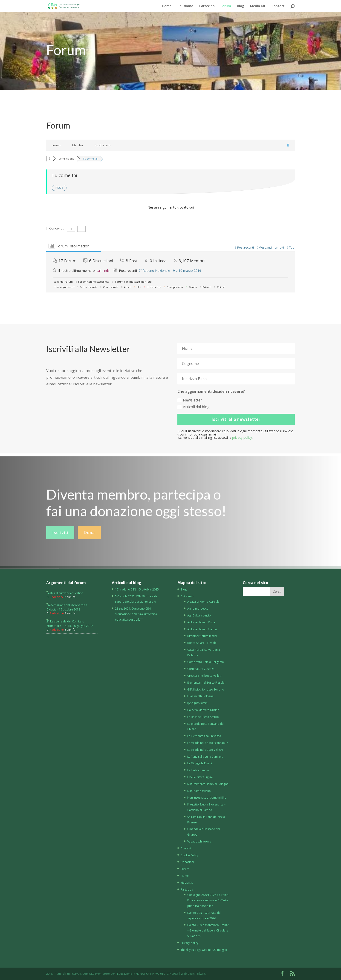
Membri (78, 145)
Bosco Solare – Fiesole (202, 643)
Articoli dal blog (194, 407)
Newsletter (190, 400)
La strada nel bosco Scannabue (208, 743)
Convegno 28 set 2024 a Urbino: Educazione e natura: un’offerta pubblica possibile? (208, 900)
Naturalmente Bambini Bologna (208, 784)
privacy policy (242, 437)
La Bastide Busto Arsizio (203, 717)
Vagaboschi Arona (199, 841)
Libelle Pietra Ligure (200, 777)
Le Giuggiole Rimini (200, 763)
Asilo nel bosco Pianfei (202, 629)
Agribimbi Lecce (198, 609)
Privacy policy (189, 943)
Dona (89, 542)
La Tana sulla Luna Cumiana (205, 757)
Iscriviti (60, 542)
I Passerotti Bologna (200, 696)
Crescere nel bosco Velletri (205, 676)
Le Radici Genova (198, 770)
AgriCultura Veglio (199, 615)
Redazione (57, 597)
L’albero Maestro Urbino (203, 710)
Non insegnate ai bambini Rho (207, 798)
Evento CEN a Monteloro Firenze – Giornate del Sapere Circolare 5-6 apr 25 (208, 930)
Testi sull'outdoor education (65, 593)
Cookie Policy (189, 855)
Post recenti (103, 145)
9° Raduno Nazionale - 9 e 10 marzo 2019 (170, 271)
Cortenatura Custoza (201, 669)
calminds (103, 271)
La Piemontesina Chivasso (204, 736)
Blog (241, 6)
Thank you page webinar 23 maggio (204, 950)
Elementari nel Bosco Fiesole (206, 683)
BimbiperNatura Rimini (202, 636)
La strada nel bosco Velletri (205, 750)
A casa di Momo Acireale (203, 602)
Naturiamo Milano (199, 791)
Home (167, 6)
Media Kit (258, 6)
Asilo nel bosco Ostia (201, 622)
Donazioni (187, 862)
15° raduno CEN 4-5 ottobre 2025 (137, 589)
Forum (226, 6)
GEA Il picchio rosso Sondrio (206, 689)
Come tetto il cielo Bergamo (206, 662)
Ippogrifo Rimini (198, 703)
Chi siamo (185, 6)
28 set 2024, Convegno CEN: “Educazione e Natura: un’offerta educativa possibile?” (136, 614)
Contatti (279, 6)
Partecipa (207, 6)
